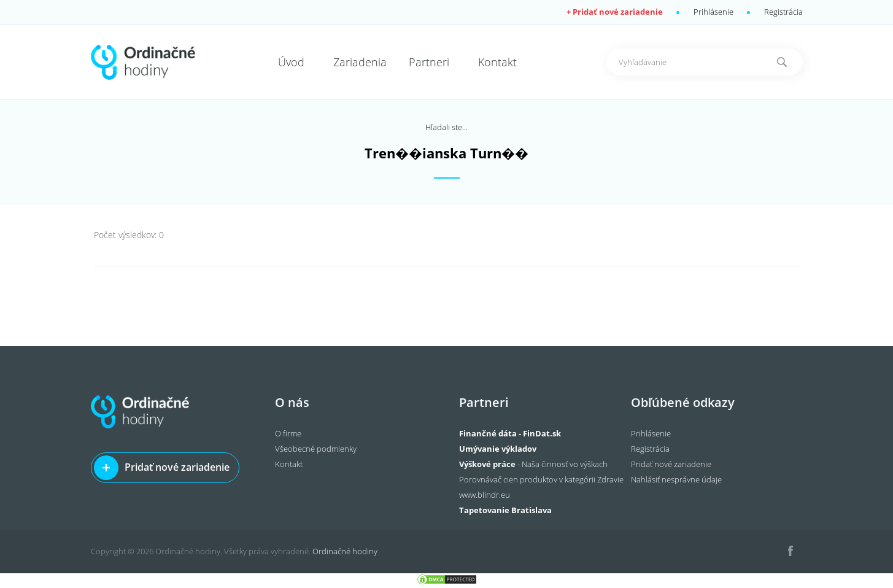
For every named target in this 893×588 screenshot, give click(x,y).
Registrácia (783, 12)
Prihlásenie (713, 12)
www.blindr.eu (485, 495)
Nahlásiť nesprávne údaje (676, 479)
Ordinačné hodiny (345, 551)
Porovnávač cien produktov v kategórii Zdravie (541, 479)
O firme (288, 433)
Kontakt (289, 464)
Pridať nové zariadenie (177, 467)
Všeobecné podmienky (316, 449)
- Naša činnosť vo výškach (533, 464)
